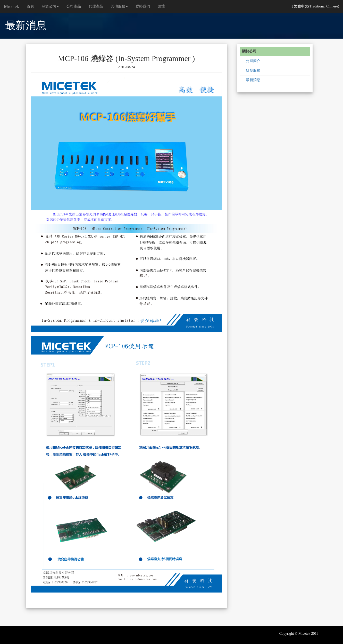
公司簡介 (253, 61)
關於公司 (50, 6)
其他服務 (119, 6)
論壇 (161, 6)
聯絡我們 (143, 6)
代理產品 (96, 6)
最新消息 (253, 80)
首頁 (30, 6)
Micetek (11, 6)
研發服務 (253, 70)
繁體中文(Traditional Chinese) (315, 6)
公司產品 (74, 6)
